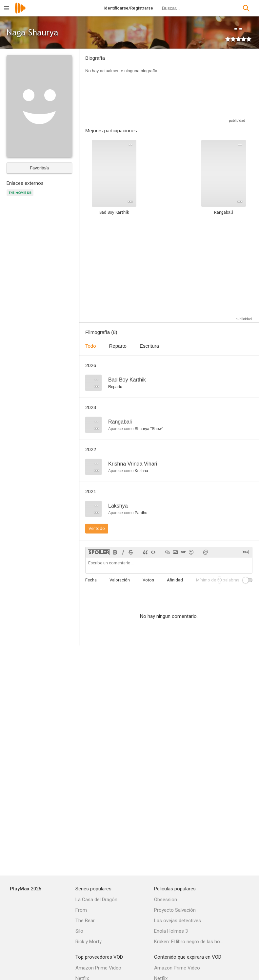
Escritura (149, 346)
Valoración (120, 580)
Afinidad (175, 580)
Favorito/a (39, 168)
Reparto (118, 346)
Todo (91, 346)
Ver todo (97, 528)
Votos (148, 580)
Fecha (91, 580)
